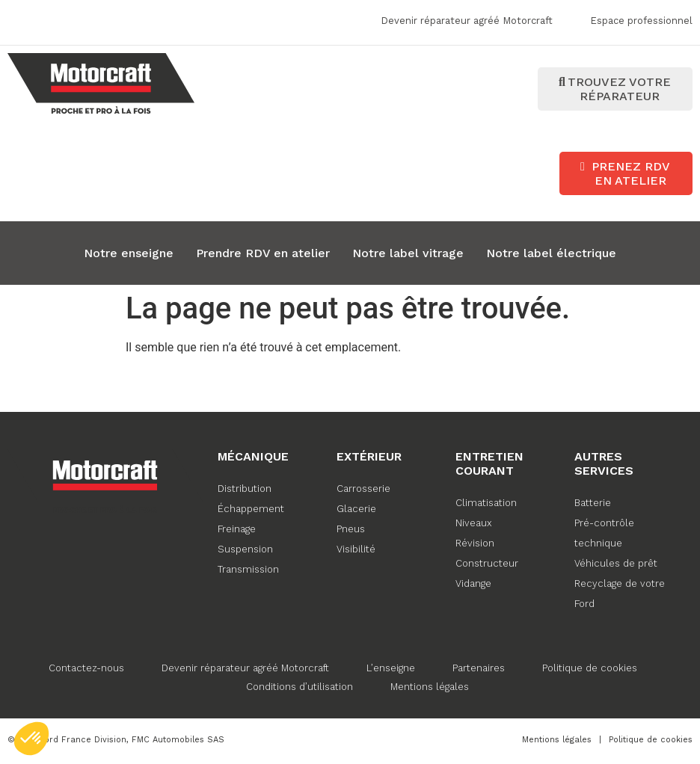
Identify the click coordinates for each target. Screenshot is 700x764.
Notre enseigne (129, 253)
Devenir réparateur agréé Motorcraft (245, 668)
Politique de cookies (590, 668)
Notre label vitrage (408, 253)
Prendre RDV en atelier (263, 253)
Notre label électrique (551, 253)
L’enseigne (391, 668)
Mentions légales (430, 687)
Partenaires (479, 668)
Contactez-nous (86, 668)
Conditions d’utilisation (300, 687)
